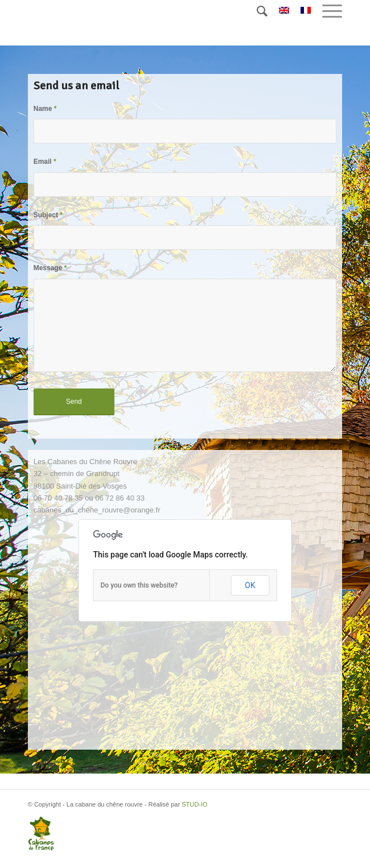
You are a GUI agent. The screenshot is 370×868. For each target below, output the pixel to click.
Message (50, 268)
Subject (48, 215)
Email (45, 162)
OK (250, 585)
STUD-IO (194, 804)
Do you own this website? (139, 585)
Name (45, 109)
